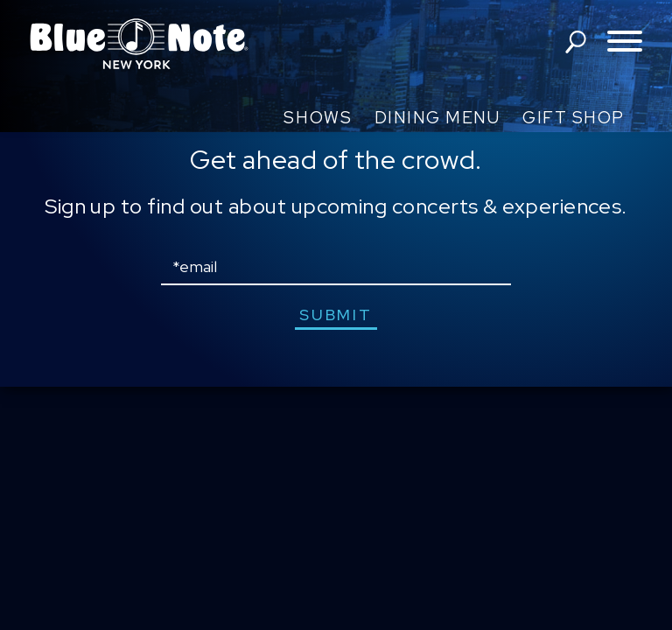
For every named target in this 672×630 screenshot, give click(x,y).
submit (336, 315)
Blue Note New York (139, 44)
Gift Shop (574, 118)
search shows (576, 42)
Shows (318, 118)
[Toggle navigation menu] (625, 42)
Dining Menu (437, 118)
